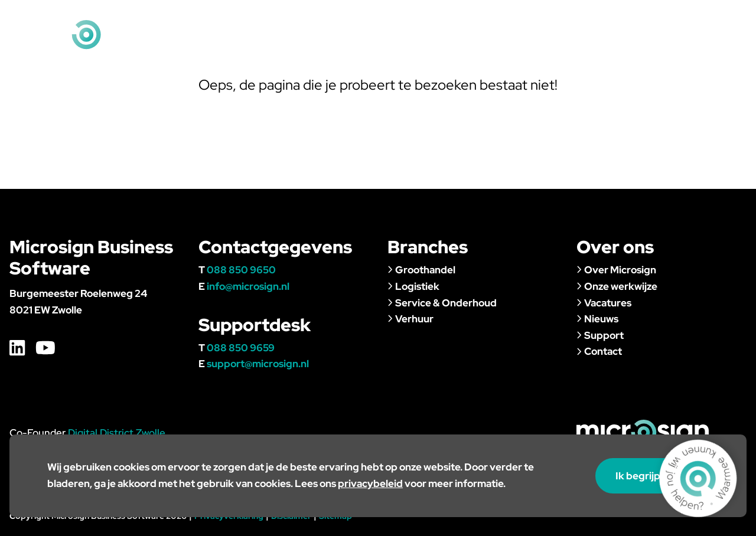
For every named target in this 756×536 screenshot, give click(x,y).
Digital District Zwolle (117, 433)
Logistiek (413, 286)
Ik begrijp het (652, 476)
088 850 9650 (241, 270)
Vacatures (452, 17)
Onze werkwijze (617, 286)
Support (657, 44)
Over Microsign (616, 270)
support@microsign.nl (258, 364)
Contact (723, 44)
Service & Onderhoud (442, 303)
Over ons (527, 44)
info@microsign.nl (704, 17)
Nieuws (593, 44)
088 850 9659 (241, 348)
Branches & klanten (428, 44)
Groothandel (421, 270)
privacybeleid (370, 483)
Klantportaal (516, 17)
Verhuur (410, 319)
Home (403, 17)
